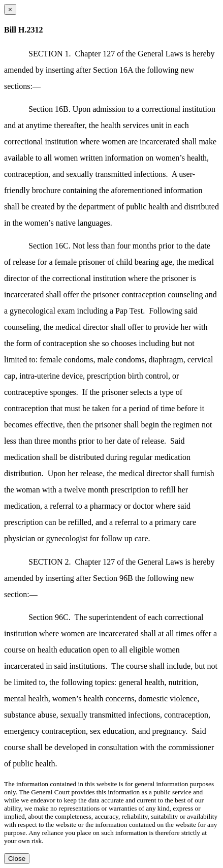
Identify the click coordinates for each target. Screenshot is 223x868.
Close (17, 859)
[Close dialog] (10, 9)
